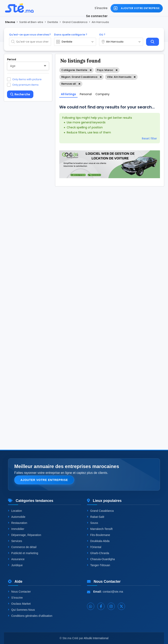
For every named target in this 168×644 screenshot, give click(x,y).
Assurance (16, 559)
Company (102, 94)
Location (15, 511)
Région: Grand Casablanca (79, 77)
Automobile (17, 517)
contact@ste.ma (113, 592)
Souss (93, 523)
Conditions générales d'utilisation (30, 616)
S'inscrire (101, 8)
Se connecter (97, 16)
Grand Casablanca (100, 511)
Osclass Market (19, 604)
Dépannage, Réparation (25, 535)
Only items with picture (27, 79)
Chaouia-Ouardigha (101, 559)
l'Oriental (94, 547)
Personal (86, 94)
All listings (68, 94)
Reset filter (149, 138)
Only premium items (25, 85)
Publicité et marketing (23, 553)
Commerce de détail (22, 547)
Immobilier (16, 529)
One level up (21, 406)
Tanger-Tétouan (99, 565)
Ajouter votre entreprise (44, 480)
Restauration (18, 523)
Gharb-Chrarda (98, 553)
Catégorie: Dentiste (74, 70)
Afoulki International (96, 638)
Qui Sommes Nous (21, 610)
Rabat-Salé (96, 517)
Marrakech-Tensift (100, 529)
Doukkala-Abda (98, 541)
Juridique (15, 565)
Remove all (69, 84)
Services (15, 541)
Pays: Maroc (105, 70)
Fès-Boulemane (99, 535)
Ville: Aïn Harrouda (119, 77)
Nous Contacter (19, 592)
